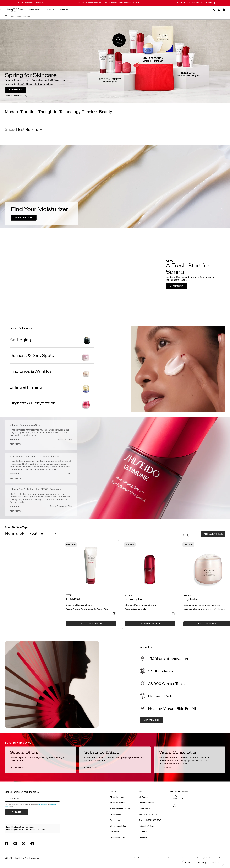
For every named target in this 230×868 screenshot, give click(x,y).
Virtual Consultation (118, 826)
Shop (10, 130)
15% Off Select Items (30, 3)
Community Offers (118, 838)
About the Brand (117, 797)
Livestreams (115, 832)
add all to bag (213, 534)
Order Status (144, 809)
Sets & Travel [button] (150, 10)
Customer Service (146, 803)
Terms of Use (173, 858)
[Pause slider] (214, 3)
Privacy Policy (43, 805)
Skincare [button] (98, 10)
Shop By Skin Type (17, 528)
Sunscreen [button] (112, 10)
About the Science (118, 803)
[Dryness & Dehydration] (52, 403)
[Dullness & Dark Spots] (52, 356)
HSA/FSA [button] (166, 10)
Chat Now (143, 838)
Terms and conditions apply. (16, 96)
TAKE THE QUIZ (24, 218)
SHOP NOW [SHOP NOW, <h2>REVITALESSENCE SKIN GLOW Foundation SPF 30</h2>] (16, 479)
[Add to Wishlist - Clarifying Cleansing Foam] (115, 614)
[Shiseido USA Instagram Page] (24, 843)
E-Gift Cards (144, 832)
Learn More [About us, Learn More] (152, 720)
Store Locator (116, 820)
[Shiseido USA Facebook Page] (7, 843)
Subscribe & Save (146, 826)
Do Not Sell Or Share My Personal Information (146, 858)
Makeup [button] (126, 10)
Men (137, 10)
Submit (17, 812)
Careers (222, 858)
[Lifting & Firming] (52, 387)
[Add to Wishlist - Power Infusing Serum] (173, 614)
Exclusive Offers (117, 815)
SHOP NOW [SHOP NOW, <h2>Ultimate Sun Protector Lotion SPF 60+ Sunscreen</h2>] (16, 511)
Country (174, 796)
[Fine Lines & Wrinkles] (52, 372)
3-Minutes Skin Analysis (120, 809)
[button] (224, 10)
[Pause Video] (56, 625)
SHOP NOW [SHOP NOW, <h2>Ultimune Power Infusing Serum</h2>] (16, 444)
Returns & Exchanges (148, 815)
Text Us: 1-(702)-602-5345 (150, 820)
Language (175, 804)
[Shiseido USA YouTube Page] (15, 843)
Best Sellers (73, 10)
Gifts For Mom (56, 10)
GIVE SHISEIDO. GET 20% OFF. (194, 3)
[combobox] (118, 17)
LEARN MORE (17, 768)
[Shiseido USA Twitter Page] (32, 843)
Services (217, 863)
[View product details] (91, 566)
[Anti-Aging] (52, 340)
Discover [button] (179, 10)
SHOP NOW (16, 90)
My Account (144, 797)
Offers (188, 863)
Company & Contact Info (206, 858)
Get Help (202, 863)
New (86, 10)
